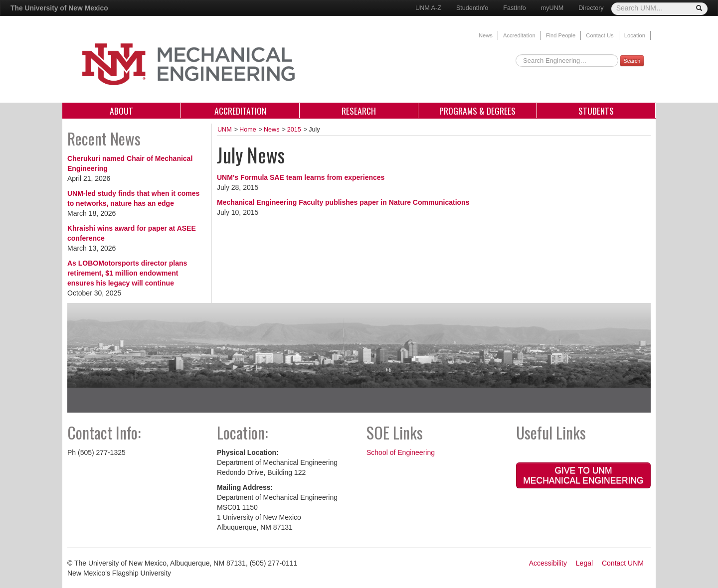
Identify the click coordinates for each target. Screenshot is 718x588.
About (121, 111)
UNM (225, 130)
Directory (591, 8)
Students (596, 111)
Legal (584, 563)
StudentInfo (472, 8)
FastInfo (515, 8)
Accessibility (548, 563)
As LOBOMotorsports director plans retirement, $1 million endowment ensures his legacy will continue (127, 273)
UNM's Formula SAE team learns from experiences (301, 177)
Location (635, 35)
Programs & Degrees (477, 111)
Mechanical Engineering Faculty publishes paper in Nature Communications (343, 202)
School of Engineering (401, 452)
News (486, 35)
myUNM (552, 8)
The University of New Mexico (59, 8)
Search (632, 61)
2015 (294, 130)
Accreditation (519, 35)
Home (248, 130)
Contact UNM (623, 563)
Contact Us (600, 35)
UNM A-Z (428, 8)
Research (359, 111)
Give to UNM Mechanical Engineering (583, 475)
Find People (561, 35)
